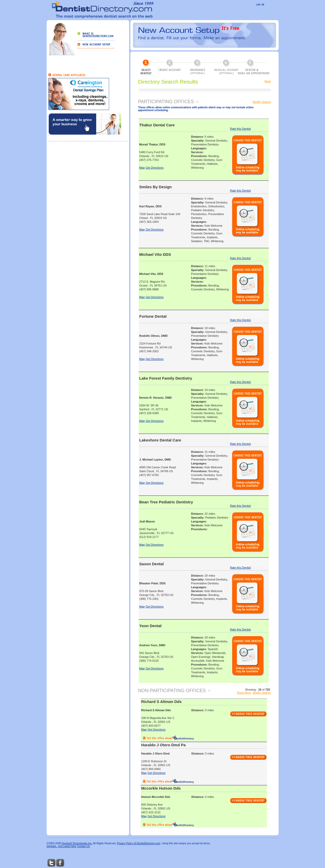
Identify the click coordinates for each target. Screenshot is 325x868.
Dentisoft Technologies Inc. (77, 843)
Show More (244, 693)
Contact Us (83, 846)
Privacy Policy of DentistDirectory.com (139, 843)
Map (142, 168)
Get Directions (155, 168)
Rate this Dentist (240, 129)
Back (268, 81)
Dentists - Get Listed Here (61, 846)
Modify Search (262, 102)
